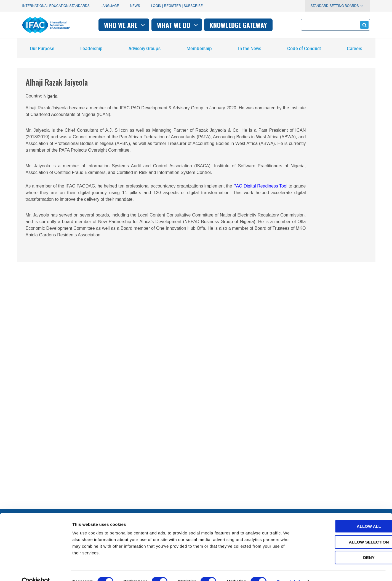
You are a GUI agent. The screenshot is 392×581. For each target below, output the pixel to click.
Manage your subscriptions (48, 479)
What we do (178, 25)
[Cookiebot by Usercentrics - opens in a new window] (36, 570)
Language (110, 6)
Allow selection (346, 531)
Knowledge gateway (238, 25)
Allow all (346, 515)
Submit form (363, 25)
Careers (354, 50)
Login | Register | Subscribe (177, 6)
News (135, 6)
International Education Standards (56, 6)
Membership (199, 50)
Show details (290, 570)
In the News (250, 50)
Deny (346, 546)
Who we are (125, 25)
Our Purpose (42, 50)
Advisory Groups (145, 50)
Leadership (91, 50)
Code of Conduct (304, 50)
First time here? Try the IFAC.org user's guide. (66, 492)
